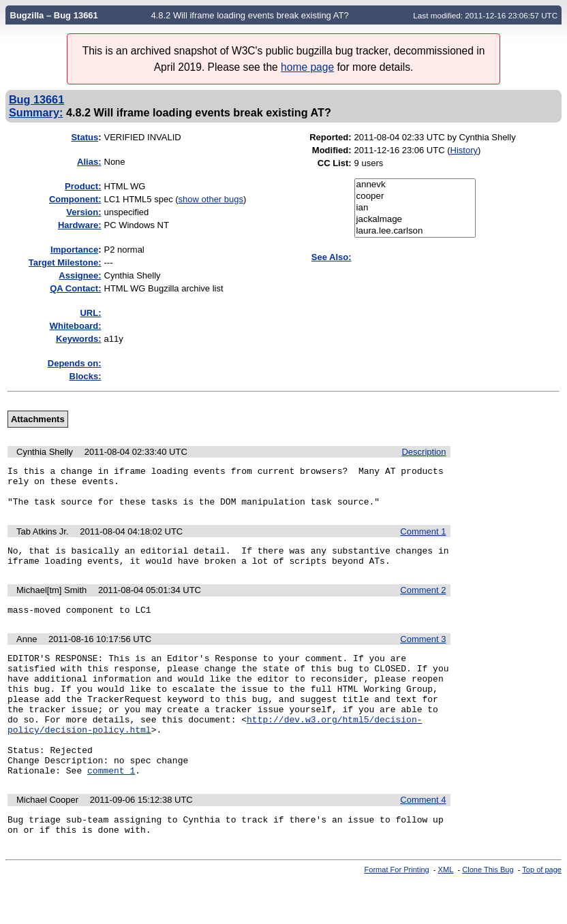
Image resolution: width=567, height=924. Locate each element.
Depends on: (75, 363)
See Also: (332, 257)
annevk (415, 185)
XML (446, 912)
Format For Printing (397, 912)
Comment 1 (423, 540)
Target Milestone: (65, 262)
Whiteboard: (76, 326)
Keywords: (78, 339)
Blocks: (86, 376)
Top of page (542, 912)
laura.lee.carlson (415, 231)
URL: (90, 313)
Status (85, 137)
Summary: (36, 112)
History (464, 150)
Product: (83, 186)
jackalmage (415, 220)
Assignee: (80, 275)
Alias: (89, 162)
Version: (83, 212)
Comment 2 (423, 602)
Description (424, 452)
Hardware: (80, 225)
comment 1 (111, 809)
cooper (415, 196)
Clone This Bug (488, 912)
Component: (75, 199)
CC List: (335, 163)
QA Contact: (75, 288)
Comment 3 (423, 653)
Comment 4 (423, 839)
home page (307, 67)
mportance (74, 250)
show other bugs (211, 199)
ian (415, 208)
